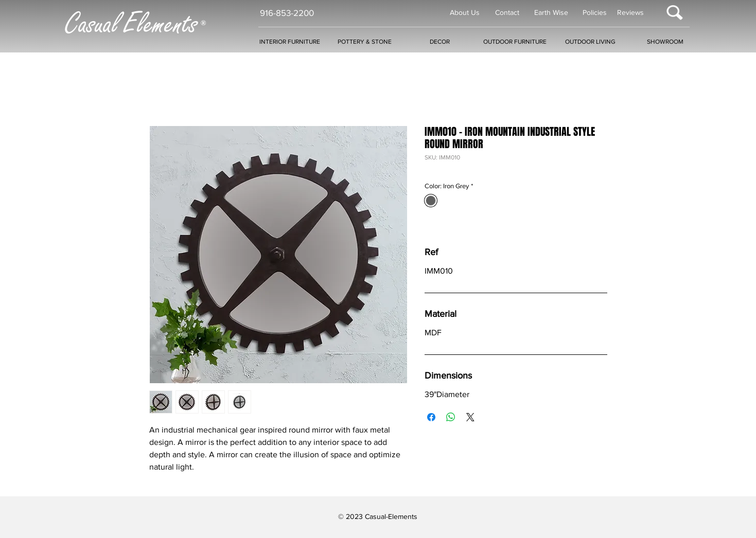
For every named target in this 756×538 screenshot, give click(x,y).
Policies (595, 12)
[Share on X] (470, 417)
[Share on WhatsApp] (451, 417)
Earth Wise (551, 12)
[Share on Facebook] (431, 417)
